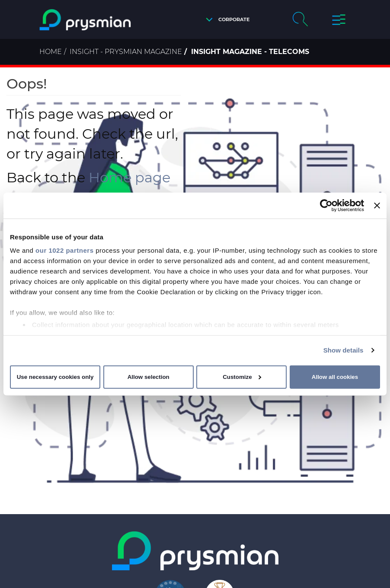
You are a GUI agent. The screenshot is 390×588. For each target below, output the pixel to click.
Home (51, 52)
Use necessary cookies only (55, 377)
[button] (225, 20)
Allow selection (149, 377)
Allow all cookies (335, 377)
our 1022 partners (64, 250)
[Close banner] (377, 205)
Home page (129, 177)
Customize (242, 377)
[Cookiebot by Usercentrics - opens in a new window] (326, 205)
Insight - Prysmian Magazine (126, 52)
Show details (344, 350)
